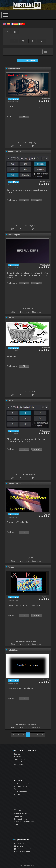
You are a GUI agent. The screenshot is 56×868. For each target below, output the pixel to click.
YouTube (19, 846)
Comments (25, 146)
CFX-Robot (13, 401)
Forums (17, 794)
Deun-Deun (46, 182)
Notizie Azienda (20, 814)
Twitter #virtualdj (22, 851)
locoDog (47, 99)
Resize (11, 567)
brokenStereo (14, 69)
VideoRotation (14, 484)
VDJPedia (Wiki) (20, 792)
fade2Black (13, 650)
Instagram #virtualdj (23, 849)
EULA (16, 824)
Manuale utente (20, 787)
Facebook (19, 844)
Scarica (17, 754)
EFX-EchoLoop (14, 152)
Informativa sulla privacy (24, 822)
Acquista (18, 757)
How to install (38, 146)
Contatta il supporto (22, 784)
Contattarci (19, 816)
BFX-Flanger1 (14, 235)
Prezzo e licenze (20, 762)
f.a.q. (16, 789)
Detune (11, 318)
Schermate (18, 765)
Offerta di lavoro (21, 819)
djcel (48, 514)
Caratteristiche (20, 759)
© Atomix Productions (28, 865)
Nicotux (47, 597)
